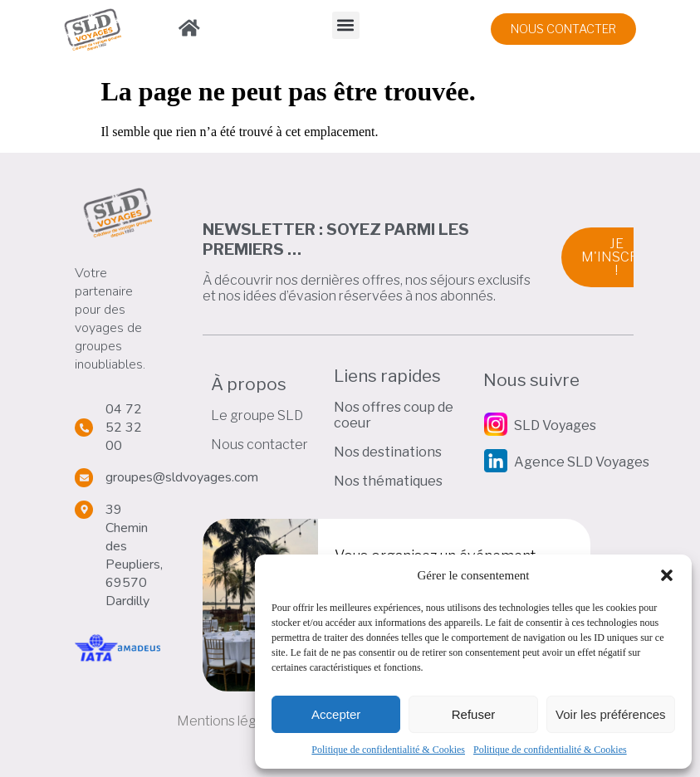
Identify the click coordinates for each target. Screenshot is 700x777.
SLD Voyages (555, 425)
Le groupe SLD (257, 415)
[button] (667, 575)
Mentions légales (229, 721)
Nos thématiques (388, 481)
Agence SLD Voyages (582, 462)
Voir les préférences (611, 714)
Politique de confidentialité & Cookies (388, 750)
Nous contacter (259, 445)
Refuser (474, 714)
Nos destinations (388, 452)
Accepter (336, 714)
